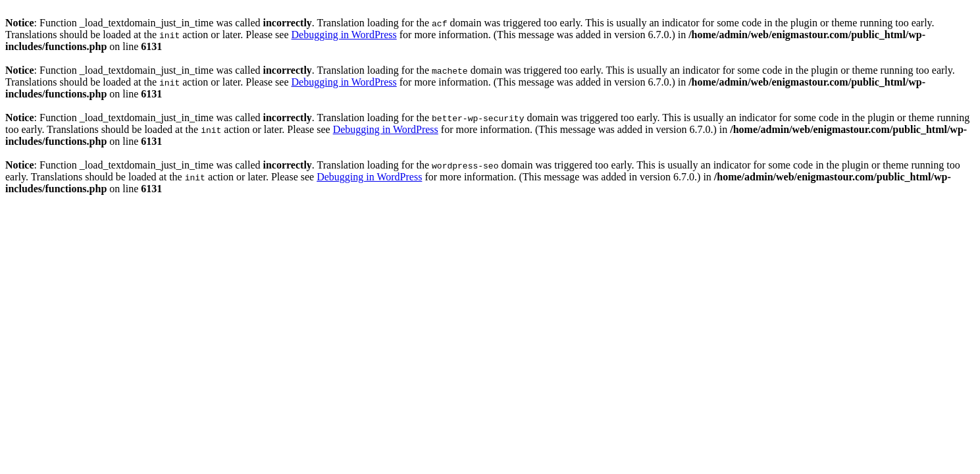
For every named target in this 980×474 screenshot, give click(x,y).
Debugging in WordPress (344, 35)
